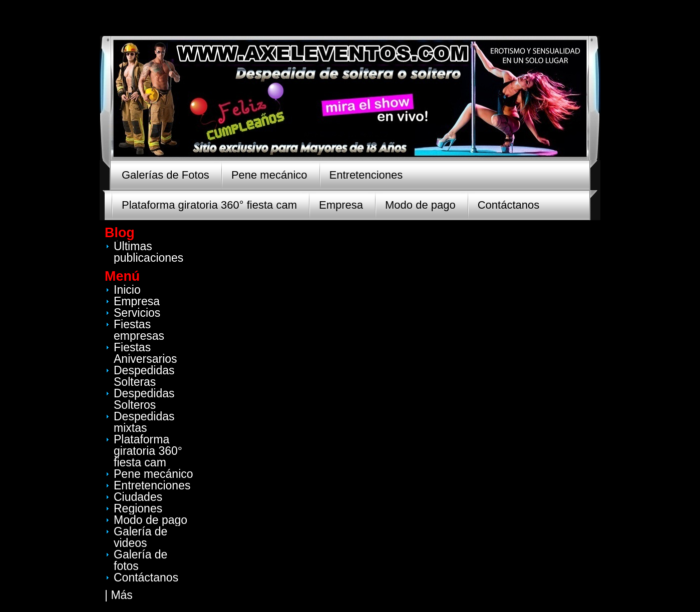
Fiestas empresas (139, 330)
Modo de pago (420, 205)
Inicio (127, 290)
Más (121, 595)
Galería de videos (140, 537)
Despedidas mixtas (144, 422)
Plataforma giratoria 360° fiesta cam (209, 205)
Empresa (341, 205)
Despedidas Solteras (144, 376)
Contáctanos (509, 205)
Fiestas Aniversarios (145, 353)
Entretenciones (366, 175)
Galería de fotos (140, 560)
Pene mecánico (269, 175)
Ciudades (138, 497)
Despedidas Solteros (144, 399)
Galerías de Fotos (165, 175)
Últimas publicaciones (148, 252)
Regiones (138, 508)
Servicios (137, 313)
